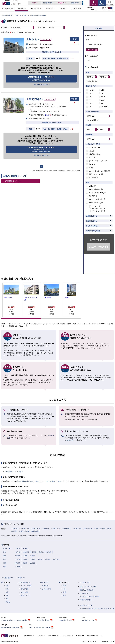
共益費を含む (93, 81)
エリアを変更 (92, 50)
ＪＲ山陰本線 (50, 481)
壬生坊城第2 (9, 472)
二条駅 (37, 481)
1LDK (91, 93)
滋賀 (7, 586)
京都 (7, 589)
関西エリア (22, 578)
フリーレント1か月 (98, 208)
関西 (17, 15)
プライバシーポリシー (89, 642)
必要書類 (45, 586)
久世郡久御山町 (24, 531)
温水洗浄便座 (93, 178)
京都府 (24, 15)
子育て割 (92, 196)
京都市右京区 (56, 529)
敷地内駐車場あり (95, 154)
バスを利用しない (95, 120)
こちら (47, 115)
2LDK (103, 97)
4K (102, 103)
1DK (103, 90)
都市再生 (80, 636)
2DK (90, 97)
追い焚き (92, 164)
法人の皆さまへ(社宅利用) (89, 597)
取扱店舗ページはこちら (41, 85)
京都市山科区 (77, 529)
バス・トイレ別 (94, 147)
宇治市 (96, 529)
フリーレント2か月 (98, 211)
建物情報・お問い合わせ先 (52, 52)
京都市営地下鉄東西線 (25, 481)
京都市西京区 (88, 529)
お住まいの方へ (86, 605)
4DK (90, 107)
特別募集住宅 (84, 593)
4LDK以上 (105, 107)
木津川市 (14, 531)
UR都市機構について (94, 636)
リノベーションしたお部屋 (98, 171)
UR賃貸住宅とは (25, 582)
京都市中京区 (36, 529)
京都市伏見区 (66, 529)
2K (102, 93)
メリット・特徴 (26, 586)
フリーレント (93, 206)
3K (90, 100)
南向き (91, 168)
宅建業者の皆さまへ (87, 600)
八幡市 (109, 529)
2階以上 (91, 151)
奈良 (7, 599)
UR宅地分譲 (53, 636)
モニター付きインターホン (98, 161)
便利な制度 (25, 589)
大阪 (7, 592)
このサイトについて (108, 642)
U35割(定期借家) (95, 189)
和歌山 (8, 602)
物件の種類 (25, 592)
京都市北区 (15, 529)
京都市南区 (46, 529)
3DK (103, 100)
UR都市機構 (29, 636)
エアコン (92, 157)
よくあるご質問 (85, 582)
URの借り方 (69, 440)
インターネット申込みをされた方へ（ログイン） (97, 609)
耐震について (25, 595)
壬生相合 (20, 472)
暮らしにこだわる (92, 226)
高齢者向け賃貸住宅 (93, 231)
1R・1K (91, 90)
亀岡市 (103, 529)
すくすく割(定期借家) (96, 193)
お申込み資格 (47, 589)
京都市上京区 (25, 529)
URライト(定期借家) (96, 199)
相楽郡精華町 (36, 531)
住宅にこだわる (91, 221)
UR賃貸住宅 (41, 636)
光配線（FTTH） (95, 174)
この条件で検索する (99, 247)
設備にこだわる (91, 216)
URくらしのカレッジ (88, 587)
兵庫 (7, 595)
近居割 (91, 186)
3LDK (91, 103)
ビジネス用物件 (67, 636)
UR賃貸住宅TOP (7, 15)
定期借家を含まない (96, 203)
